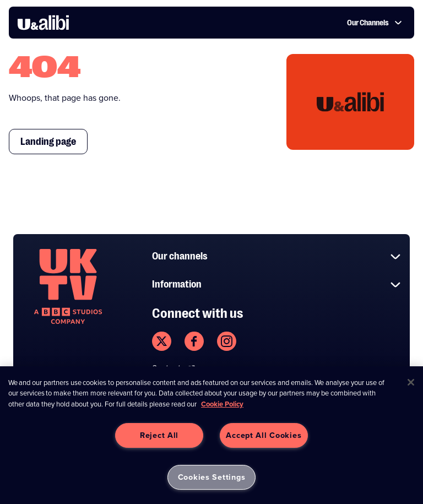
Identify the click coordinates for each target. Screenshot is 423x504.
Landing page (48, 142)
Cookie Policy (222, 404)
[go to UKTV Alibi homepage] (43, 23)
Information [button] (276, 284)
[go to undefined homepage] (68, 286)
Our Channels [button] (375, 23)
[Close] (411, 382)
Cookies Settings (212, 477)
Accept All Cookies (264, 435)
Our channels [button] (276, 256)
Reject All (159, 435)
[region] (211, 435)
